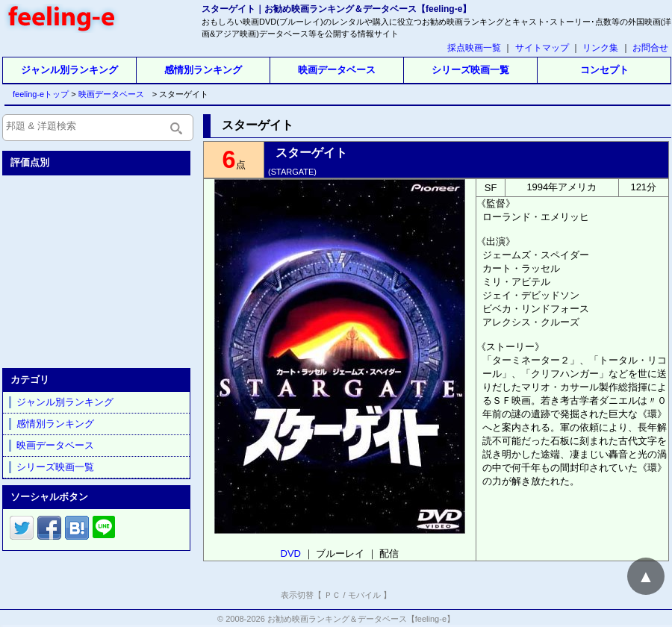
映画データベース (337, 70)
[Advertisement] (98, 269)
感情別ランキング (203, 70)
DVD (291, 553)
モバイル (364, 595)
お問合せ (650, 48)
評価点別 (30, 162)
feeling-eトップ (38, 94)
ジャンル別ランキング (69, 70)
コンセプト (604, 70)
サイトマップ (542, 48)
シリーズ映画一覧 (470, 70)
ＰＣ (332, 595)
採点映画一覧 (474, 48)
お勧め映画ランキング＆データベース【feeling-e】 (361, 619)
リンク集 (600, 48)
